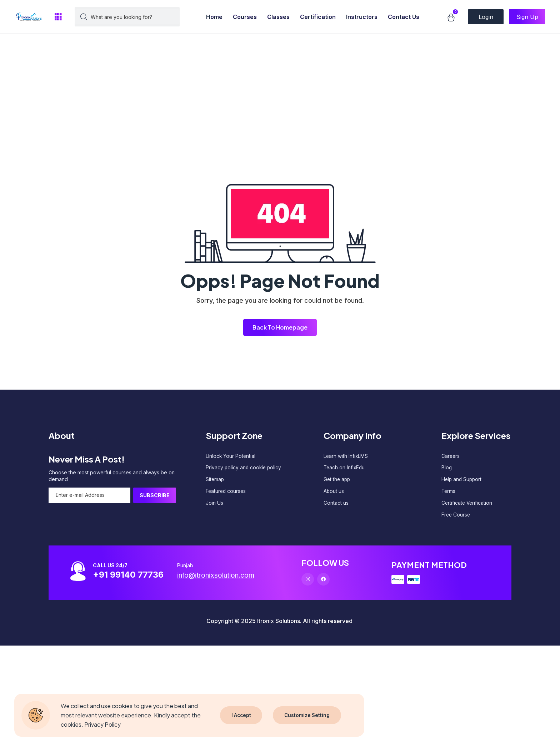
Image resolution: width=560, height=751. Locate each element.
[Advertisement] (214, 50)
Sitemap (215, 481)
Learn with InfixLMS (346, 456)
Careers (451, 456)
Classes (278, 17)
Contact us (336, 505)
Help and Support (462, 481)
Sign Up (527, 17)
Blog (447, 468)
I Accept (241, 715)
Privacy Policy (102, 724)
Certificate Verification (467, 505)
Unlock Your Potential (231, 456)
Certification (318, 17)
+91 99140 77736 (130, 577)
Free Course (456, 517)
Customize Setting (308, 715)
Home (214, 17)
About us (334, 493)
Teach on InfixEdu (345, 468)
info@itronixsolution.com (219, 578)
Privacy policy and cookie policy (244, 468)
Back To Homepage (280, 327)
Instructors (362, 17)
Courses (245, 17)
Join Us (214, 505)
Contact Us (404, 17)
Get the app (337, 481)
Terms (449, 493)
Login (486, 17)
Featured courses (226, 493)
